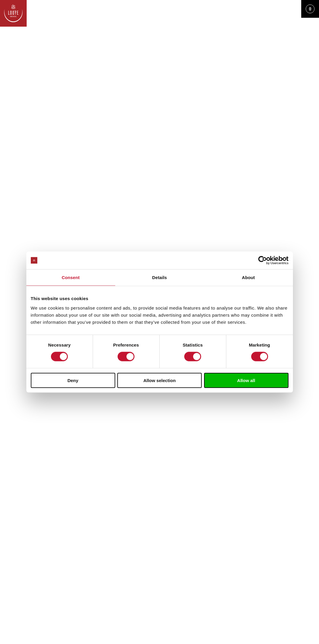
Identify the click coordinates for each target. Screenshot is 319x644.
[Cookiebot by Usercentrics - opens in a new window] (263, 260)
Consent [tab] (71, 277)
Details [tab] (160, 277)
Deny (73, 380)
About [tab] (249, 277)
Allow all (246, 380)
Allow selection (159, 380)
